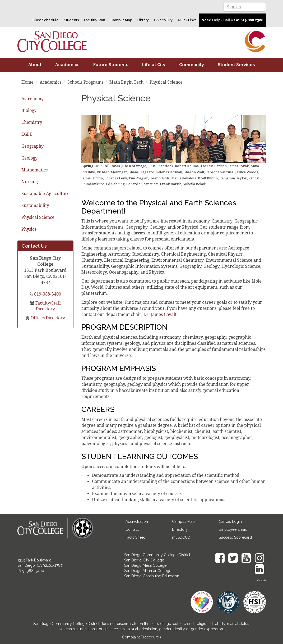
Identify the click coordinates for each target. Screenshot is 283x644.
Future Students (111, 65)
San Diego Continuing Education (152, 576)
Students (71, 20)
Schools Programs (85, 82)
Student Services (236, 65)
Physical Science (38, 217)
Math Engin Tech (126, 82)
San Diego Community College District (157, 555)
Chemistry (32, 122)
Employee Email (233, 529)
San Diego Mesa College (145, 565)
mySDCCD (181, 537)
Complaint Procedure (141, 637)
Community (192, 65)
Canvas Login (230, 521)
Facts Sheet (135, 537)
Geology (29, 158)
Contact (132, 529)
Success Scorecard (235, 537)
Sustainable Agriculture (45, 194)
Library (143, 20)
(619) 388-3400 (31, 571)
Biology (29, 110)
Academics (67, 65)
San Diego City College (144, 560)
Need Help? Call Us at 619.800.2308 (232, 20)
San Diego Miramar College (148, 571)
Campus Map (121, 20)
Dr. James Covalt (160, 314)
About (35, 65)
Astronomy (33, 99)
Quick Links (187, 20)
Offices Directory (47, 318)
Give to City (163, 20)
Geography (33, 146)
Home (27, 82)
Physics (29, 229)
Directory (180, 529)
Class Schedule (46, 20)
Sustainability (35, 205)
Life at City (154, 65)
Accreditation (137, 521)
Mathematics (34, 170)
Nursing (30, 182)
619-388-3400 (47, 294)
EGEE (27, 134)
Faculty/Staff (95, 20)
